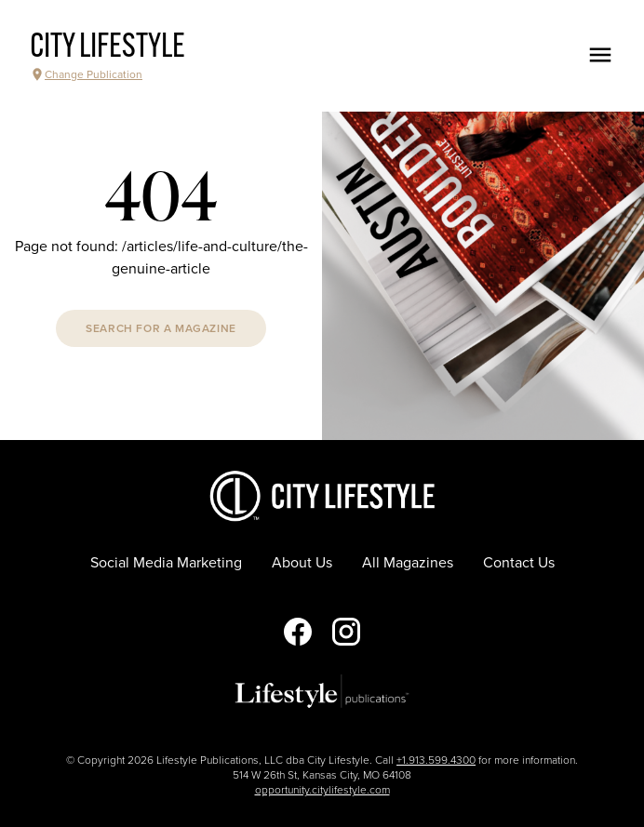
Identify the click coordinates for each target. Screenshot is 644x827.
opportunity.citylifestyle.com (322, 790)
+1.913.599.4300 (436, 760)
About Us (302, 563)
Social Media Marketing (166, 563)
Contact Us (519, 563)
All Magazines (408, 563)
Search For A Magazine (161, 328)
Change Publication (86, 74)
